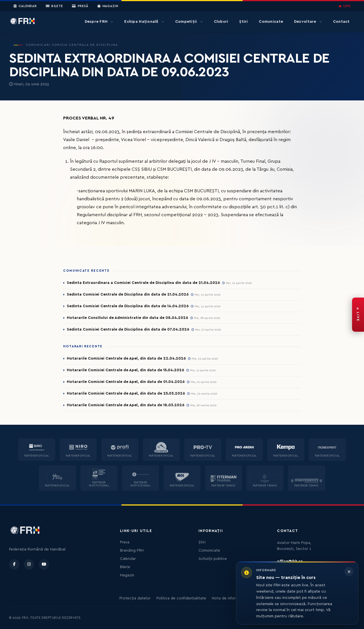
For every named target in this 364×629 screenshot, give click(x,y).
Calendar (25, 6)
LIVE (345, 6)
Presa (125, 542)
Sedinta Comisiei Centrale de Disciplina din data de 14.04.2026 (128, 306)
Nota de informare (228, 598)
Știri (243, 22)
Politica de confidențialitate (181, 598)
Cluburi (221, 22)
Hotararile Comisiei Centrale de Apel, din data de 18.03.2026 (126, 405)
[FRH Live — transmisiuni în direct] (358, 315)
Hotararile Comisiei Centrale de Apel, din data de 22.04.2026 (126, 358)
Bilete (54, 6)
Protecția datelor (135, 598)
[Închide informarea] (349, 572)
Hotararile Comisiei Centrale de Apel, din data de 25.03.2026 (126, 393)
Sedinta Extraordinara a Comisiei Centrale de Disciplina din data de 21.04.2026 (143, 283)
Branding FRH (132, 550)
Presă (80, 6)
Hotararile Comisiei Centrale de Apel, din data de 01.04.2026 (126, 382)
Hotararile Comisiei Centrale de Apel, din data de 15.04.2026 (125, 370)
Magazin (108, 6)
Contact (341, 22)
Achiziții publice (213, 559)
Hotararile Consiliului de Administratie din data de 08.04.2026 (127, 318)
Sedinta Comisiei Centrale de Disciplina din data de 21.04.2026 (128, 294)
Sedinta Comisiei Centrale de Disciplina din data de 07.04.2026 (128, 329)
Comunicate (271, 22)
